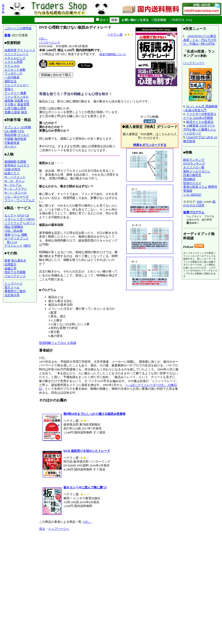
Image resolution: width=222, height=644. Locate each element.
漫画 (7, 235)
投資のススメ (192, 183)
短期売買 (10, 50)
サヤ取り (10, 104)
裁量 (23, 93)
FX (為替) (11, 131)
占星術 (16, 112)
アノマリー (12, 93)
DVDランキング (194, 163)
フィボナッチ (13, 73)
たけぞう (23, 165)
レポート (29, 223)
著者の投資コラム (195, 187)
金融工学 (10, 268)
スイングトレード (17, 54)
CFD (21, 131)
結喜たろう (12, 173)
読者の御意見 (192, 175)
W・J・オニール (16, 193)
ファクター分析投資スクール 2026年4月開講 (200, 116)
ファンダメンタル (17, 97)
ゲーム (16, 235)
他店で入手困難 (15, 272)
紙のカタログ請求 (199, 204)
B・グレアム (13, 185)
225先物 (26, 127)
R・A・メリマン (16, 189)
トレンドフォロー (17, 85)
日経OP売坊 (12, 169)
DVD (21, 215)
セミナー (10, 215)
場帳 (24, 235)
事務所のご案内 (15, 291)
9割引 (27, 246)
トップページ (13, 283)
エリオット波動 (15, 70)
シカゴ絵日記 (192, 195)
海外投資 (20, 139)
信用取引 (10, 264)
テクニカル (12, 66)
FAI (27, 101)
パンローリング (50, 42)
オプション (12, 127)
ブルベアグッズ (15, 276)
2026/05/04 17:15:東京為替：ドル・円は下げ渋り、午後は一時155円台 (200, 40)
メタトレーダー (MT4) (20, 219)
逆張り (9, 89)
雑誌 (7, 227)
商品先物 (10, 135)
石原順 (22, 162)
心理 (7, 108)
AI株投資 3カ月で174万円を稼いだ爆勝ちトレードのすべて (200, 129)
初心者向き (19, 260)
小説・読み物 (13, 231)
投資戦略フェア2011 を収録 (58, 343)
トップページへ (59, 529)
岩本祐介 (10, 165)
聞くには (12, 242)
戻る (42, 529)
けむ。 (44, 39)
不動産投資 (12, 143)
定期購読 (17, 227)
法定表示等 (12, 295)
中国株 (9, 139)
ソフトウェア (13, 223)
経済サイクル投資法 (200, 122)
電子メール (12, 287)
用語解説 (189, 179)
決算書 (19, 101)
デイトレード (26, 50)
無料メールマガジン (197, 171)
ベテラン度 (115, 35)
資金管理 (23, 104)
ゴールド (23, 135)
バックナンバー (194, 63)
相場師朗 (10, 162)
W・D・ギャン (15, 181)
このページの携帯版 (18, 28)
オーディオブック (17, 238)
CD (27, 215)
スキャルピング (15, 58)
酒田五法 (10, 81)
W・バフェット (15, 177)
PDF (200, 202)
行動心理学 (19, 108)
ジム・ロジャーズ (17, 196)
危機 (7, 112)
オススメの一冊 (194, 167)
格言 (24, 112)
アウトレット (13, 246)
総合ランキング (194, 160)
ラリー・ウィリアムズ (20, 200)
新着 (7, 35)
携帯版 (3, 9)
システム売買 (13, 62)
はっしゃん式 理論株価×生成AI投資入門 (200, 108)
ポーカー (10, 146)
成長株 (9, 101)
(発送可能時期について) (113, 54)
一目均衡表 (12, 77)
